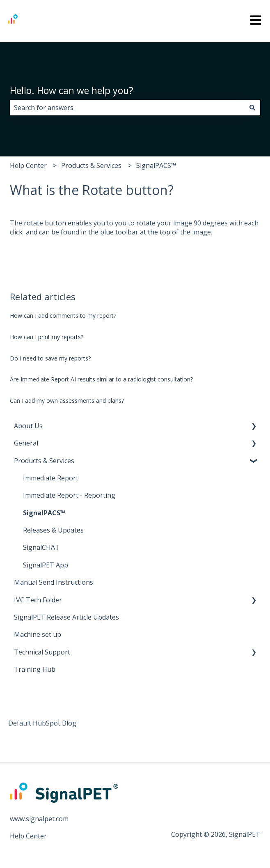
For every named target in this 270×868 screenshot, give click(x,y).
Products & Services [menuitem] (44, 461)
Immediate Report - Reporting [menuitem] (69, 495)
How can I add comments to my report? (63, 316)
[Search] (252, 108)
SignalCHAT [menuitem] (41, 547)
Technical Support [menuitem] (42, 652)
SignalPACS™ (156, 165)
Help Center (28, 165)
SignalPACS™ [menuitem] (44, 513)
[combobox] (127, 108)
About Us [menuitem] (28, 426)
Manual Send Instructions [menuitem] (54, 582)
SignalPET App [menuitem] (46, 565)
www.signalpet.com (39, 819)
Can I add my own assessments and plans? (67, 401)
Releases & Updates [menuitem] (53, 530)
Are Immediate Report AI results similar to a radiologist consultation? (101, 379)
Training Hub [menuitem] (35, 669)
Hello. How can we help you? (72, 90)
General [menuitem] (26, 443)
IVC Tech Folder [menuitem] (38, 600)
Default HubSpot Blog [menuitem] (42, 723)
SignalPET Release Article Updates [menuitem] (66, 617)
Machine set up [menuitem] (38, 634)
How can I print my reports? (47, 337)
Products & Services (91, 165)
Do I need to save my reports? (50, 358)
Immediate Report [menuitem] (51, 478)
